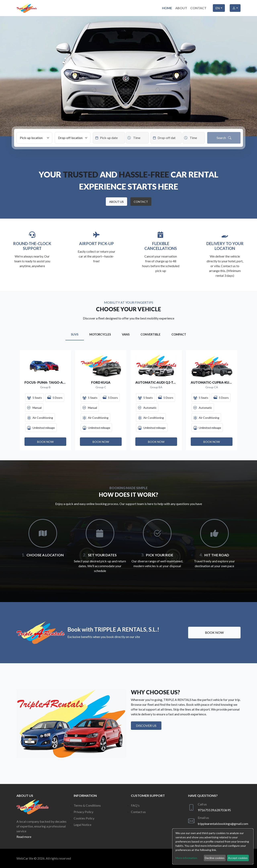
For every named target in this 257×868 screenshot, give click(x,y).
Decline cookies (215, 858)
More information (186, 858)
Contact (198, 8)
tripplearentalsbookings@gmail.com (223, 824)
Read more (24, 837)
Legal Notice (83, 825)
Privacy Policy (84, 812)
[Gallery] (128, 400)
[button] (116, 202)
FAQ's (135, 805)
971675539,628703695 (214, 810)
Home (167, 8)
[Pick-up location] (34, 138)
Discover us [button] (146, 726)
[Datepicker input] (109, 138)
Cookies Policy (84, 818)
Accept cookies (238, 858)
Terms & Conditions (87, 805)
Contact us (138, 812)
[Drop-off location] (72, 138)
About (181, 8)
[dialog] (213, 846)
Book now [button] (214, 632)
